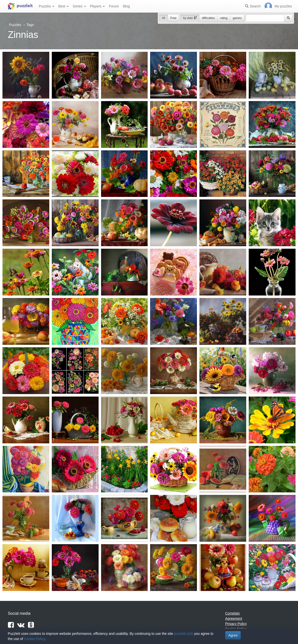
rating (224, 18)
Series (79, 6)
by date (190, 18)
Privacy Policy (236, 624)
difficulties (208, 18)
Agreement (234, 618)
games (237, 18)
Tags (30, 25)
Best (63, 6)
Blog (126, 6)
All (163, 18)
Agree (233, 635)
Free (174, 18)
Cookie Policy (34, 639)
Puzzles (47, 6)
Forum (114, 6)
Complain (232, 613)
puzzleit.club (184, 634)
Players (97, 6)
